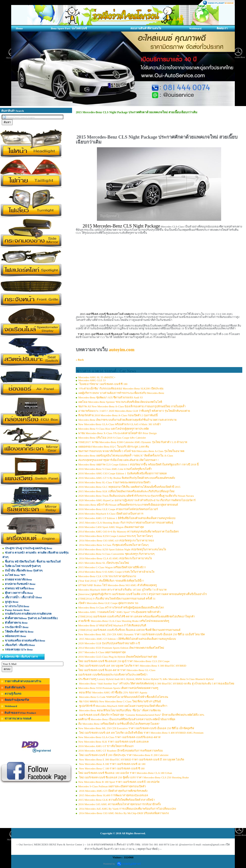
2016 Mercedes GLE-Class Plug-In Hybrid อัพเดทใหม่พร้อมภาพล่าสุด (118, 657)
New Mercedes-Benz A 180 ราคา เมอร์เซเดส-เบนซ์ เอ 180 (112, 764)
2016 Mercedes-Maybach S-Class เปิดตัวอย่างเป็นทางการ (111, 514)
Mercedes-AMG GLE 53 (92, 380)
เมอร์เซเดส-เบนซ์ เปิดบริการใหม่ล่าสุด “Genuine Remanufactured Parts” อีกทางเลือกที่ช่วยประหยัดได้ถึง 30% (141, 715)
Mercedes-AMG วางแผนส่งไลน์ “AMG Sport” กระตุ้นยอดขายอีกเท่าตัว (119, 612)
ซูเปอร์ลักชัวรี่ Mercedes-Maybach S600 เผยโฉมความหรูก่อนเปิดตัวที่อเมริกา (123, 706)
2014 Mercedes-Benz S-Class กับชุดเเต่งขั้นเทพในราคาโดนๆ (113, 545)
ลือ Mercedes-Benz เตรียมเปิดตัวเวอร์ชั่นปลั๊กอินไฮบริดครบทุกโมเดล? (119, 724)
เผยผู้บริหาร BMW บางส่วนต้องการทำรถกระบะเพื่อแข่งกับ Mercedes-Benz (121, 393)
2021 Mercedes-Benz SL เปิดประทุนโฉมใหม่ (104, 563)
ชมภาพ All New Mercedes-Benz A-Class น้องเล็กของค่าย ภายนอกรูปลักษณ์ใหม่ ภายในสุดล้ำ (132, 406)
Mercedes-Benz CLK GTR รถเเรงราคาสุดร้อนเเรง (107, 576)
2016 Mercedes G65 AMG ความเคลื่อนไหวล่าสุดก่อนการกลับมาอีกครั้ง (120, 804)
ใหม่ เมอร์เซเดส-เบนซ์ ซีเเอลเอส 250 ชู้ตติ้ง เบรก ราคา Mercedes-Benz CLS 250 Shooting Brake (134, 777)
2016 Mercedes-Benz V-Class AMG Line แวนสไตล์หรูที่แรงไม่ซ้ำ (115, 469)
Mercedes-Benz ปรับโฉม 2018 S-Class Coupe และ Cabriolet (112, 438)
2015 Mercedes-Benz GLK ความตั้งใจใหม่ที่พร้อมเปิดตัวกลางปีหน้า (117, 800)
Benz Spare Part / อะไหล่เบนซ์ (69, 28)
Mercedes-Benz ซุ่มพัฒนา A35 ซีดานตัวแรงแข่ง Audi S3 (110, 397)
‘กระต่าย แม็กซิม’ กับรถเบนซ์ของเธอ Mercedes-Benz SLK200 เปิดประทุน (121, 388)
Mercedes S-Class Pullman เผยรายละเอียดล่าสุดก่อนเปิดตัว (112, 786)
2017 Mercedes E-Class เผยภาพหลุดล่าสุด (102, 652)
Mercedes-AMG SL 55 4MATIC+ (97, 377)
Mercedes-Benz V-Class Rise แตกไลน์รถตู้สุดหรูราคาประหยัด (114, 429)
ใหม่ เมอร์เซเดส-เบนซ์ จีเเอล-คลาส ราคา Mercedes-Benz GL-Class (117, 670)
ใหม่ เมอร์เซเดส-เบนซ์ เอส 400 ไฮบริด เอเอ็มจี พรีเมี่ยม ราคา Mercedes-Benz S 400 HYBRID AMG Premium (141, 733)
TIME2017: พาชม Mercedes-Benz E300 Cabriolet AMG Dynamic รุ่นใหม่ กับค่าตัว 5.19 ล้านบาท (133, 442)
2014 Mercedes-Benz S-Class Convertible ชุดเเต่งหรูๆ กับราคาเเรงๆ (116, 554)
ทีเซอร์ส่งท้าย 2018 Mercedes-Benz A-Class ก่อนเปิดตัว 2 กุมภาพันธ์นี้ (118, 415)
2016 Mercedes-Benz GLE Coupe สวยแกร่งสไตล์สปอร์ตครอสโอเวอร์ (118, 509)
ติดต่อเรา (222, 28)
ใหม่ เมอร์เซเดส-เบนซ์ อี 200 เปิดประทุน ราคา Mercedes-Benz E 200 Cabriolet (123, 755)
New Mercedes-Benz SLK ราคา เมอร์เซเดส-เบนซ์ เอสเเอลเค (113, 742)
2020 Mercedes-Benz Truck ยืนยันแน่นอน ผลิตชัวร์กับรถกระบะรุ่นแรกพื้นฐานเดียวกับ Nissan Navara (136, 496)
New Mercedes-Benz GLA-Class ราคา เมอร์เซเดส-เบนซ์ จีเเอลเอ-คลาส (119, 737)
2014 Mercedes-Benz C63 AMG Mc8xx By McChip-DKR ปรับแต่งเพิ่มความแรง (123, 813)
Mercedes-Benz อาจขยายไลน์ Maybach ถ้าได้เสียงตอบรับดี (112, 625)
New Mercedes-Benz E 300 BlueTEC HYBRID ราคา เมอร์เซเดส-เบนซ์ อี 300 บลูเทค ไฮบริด (131, 759)
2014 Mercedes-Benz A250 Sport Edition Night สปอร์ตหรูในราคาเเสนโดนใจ (122, 549)
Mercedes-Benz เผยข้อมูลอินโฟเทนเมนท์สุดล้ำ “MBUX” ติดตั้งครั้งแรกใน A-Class (126, 455)
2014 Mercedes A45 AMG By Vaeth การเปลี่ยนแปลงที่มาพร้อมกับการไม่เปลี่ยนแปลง (127, 809)
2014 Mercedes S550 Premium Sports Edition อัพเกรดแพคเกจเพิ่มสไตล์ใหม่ (121, 648)
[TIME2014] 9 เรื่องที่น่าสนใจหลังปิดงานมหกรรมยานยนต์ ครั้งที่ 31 (117, 599)
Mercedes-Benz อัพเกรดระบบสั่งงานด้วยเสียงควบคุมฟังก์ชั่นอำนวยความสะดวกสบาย (127, 420)
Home (19, 28)
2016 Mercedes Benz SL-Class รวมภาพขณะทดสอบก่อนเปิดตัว (114, 482)
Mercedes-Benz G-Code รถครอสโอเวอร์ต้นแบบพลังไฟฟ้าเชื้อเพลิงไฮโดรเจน (123, 697)
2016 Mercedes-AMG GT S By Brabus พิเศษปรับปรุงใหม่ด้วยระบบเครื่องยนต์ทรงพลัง (127, 478)
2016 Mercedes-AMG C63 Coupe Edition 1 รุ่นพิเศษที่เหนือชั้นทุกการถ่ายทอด (123, 473)
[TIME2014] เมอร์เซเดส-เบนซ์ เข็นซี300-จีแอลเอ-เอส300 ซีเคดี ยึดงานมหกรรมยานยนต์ (129, 630)
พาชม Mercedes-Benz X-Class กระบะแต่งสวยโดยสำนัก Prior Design (117, 433)
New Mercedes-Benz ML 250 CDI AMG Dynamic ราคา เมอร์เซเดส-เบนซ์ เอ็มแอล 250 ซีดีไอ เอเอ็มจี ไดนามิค (142, 634)
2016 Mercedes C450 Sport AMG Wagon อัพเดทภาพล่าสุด (111, 527)
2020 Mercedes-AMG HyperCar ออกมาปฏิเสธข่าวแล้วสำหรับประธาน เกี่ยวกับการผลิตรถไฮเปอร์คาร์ (137, 500)
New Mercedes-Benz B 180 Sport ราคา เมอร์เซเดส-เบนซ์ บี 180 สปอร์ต (119, 782)
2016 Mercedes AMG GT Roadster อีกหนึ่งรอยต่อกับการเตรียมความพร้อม (121, 751)
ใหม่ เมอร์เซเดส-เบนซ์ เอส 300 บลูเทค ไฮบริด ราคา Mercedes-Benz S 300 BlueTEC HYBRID (132, 666)
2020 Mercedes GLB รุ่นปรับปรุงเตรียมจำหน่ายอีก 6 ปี (109, 643)
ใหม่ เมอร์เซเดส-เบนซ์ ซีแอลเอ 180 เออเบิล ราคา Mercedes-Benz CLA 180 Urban (125, 773)
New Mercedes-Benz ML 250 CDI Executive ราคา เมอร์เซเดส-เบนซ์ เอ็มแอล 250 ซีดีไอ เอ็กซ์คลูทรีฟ (136, 728)
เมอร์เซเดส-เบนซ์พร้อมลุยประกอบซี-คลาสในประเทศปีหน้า (113, 675)
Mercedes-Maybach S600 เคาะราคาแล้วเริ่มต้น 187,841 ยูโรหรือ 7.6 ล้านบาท (122, 590)
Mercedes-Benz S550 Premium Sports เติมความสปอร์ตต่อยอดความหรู (118, 688)
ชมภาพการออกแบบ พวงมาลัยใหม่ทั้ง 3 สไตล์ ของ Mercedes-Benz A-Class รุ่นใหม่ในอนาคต (131, 451)
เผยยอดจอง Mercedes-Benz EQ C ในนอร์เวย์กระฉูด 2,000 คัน (114, 447)
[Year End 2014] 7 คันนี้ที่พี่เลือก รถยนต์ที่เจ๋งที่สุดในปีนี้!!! (111, 581)
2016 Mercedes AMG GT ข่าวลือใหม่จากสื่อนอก (106, 746)
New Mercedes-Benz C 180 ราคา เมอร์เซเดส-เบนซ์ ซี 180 (111, 768)
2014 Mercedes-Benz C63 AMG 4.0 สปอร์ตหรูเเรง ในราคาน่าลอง (116, 540)
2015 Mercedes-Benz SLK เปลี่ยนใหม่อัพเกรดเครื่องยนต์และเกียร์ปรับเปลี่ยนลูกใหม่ (126, 491)
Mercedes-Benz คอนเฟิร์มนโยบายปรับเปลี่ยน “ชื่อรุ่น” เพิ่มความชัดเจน (120, 710)
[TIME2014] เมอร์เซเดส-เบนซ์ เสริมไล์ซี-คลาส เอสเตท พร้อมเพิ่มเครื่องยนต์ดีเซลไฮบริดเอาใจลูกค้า (137, 616)
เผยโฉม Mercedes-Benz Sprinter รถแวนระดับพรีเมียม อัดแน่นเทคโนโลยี (120, 402)
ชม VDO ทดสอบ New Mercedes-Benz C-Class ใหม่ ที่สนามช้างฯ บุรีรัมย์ (120, 701)
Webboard (195, 28)
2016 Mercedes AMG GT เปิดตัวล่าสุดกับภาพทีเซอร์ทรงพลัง (113, 791)
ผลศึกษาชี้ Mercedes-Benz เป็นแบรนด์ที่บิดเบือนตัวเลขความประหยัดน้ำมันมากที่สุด (127, 719)
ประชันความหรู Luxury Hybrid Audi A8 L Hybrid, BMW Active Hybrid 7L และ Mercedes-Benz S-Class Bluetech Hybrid (146, 679)
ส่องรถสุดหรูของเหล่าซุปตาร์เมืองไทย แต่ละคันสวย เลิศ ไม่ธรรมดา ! (119, 460)
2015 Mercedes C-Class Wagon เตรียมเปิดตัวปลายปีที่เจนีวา (112, 567)
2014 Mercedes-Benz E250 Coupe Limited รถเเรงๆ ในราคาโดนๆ (116, 536)
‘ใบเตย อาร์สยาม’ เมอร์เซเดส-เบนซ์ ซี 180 (103, 384)
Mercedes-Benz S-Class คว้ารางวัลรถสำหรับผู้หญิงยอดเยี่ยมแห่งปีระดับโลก (121, 607)
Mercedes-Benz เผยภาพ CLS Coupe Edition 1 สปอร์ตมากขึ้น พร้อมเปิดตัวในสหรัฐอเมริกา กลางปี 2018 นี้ (139, 464)
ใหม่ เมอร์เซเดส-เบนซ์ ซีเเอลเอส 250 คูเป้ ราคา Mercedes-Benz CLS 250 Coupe (124, 661)
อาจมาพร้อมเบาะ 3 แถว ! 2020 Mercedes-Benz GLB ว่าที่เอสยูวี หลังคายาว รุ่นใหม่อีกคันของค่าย (134, 411)
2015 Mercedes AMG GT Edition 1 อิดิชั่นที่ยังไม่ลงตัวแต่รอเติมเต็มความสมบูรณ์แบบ (127, 518)
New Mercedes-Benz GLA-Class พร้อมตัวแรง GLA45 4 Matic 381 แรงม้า (120, 424)
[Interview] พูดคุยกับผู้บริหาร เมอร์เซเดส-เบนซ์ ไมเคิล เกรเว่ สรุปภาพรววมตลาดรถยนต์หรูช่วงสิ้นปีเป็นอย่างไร (143, 594)
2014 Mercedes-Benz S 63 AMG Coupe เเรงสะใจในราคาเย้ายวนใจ (116, 572)
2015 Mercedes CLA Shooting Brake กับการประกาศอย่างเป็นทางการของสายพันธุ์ (126, 523)
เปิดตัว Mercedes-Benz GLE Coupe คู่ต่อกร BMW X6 (108, 603)
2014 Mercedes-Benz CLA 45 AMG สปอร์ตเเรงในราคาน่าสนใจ (115, 558)
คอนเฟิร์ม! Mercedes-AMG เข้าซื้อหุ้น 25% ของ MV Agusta (113, 692)
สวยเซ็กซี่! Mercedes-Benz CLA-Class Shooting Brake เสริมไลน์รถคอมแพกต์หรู (124, 621)
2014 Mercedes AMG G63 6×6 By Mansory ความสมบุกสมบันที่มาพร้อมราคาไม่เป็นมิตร (128, 531)
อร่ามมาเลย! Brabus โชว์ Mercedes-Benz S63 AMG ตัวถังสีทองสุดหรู (118, 585)
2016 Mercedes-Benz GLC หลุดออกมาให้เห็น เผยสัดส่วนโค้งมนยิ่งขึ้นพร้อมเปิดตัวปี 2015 (129, 487)
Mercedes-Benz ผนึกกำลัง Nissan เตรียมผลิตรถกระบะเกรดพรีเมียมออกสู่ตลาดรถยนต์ (128, 505)
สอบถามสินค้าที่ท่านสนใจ (146, 28)
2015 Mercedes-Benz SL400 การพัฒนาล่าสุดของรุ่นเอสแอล (113, 795)
